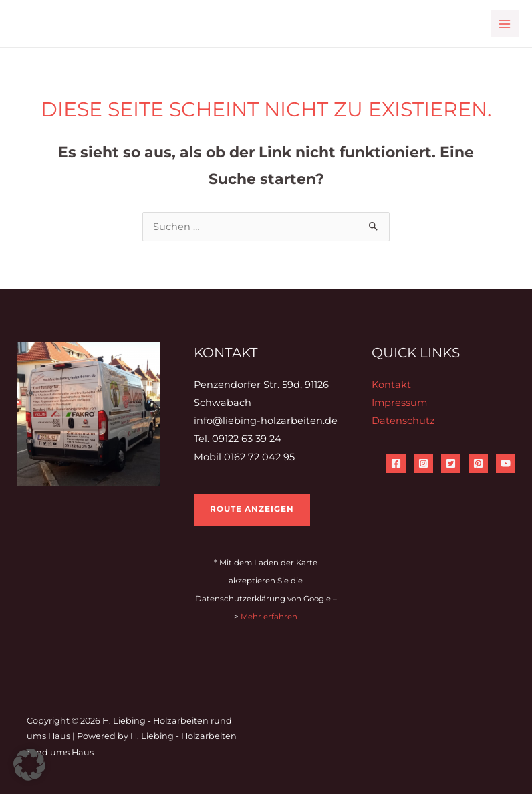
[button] (29, 765)
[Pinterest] (478, 463)
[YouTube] (506, 463)
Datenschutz (403, 421)
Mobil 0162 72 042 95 (244, 457)
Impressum (399, 403)
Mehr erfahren (269, 617)
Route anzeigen (252, 509)
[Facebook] (396, 463)
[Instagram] (423, 463)
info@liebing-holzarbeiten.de (266, 421)
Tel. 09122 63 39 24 (238, 439)
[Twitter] (451, 463)
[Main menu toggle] (505, 24)
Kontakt (391, 385)
